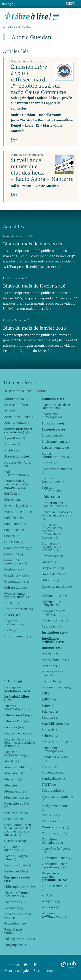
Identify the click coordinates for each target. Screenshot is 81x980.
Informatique (54, 596)
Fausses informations (53, 489)
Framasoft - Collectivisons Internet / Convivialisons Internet (52, 531)
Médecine (13, 779)
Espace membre (55, 448)
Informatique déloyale (51, 603)
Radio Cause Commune (14, 931)
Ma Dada (13, 761)
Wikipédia (52, 901)
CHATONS (14, 542)
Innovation (53, 626)
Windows (50, 907)
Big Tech (13, 494)
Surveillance (54, 772)
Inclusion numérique (57, 588)
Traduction (52, 821)
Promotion (15, 923)
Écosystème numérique (52, 416)
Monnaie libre (16, 791)
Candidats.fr (15, 524)
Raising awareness (20, 939)
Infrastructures (55, 620)
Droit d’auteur (18, 636)
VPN (47, 895)
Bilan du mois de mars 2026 (33, 244)
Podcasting (14, 908)
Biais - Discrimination (17, 473)
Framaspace (52, 556)
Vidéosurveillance (57, 858)
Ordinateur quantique (14, 848)
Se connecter (43, 971)
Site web (50, 730)
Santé (48, 705)
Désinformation (19, 609)
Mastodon (14, 773)
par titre (15, 391)
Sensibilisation (55, 724)
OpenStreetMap (18, 841)
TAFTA (49, 785)
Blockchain (14, 500)
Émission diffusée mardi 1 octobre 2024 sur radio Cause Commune (38, 80)
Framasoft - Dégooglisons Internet (51, 547)
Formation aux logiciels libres (54, 504)
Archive (12, 450)
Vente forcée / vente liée (56, 850)
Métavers (13, 785)
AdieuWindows (17, 423)
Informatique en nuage (53, 613)
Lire (14, 139)
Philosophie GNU (20, 887)
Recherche (52, 681)
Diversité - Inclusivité (14, 623)
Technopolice (54, 791)
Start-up (50, 766)
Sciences (51, 712)
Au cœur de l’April (17, 464)
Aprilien (12, 444)
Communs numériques (16, 562)
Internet (51, 654)
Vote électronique (54, 887)
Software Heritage (57, 742)
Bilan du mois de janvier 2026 (35, 328)
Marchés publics (19, 767)
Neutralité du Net (17, 805)
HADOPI (50, 580)
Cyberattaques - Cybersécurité (17, 595)
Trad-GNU (52, 815)
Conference (15, 569)
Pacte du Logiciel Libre (17, 858)
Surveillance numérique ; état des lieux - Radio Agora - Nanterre (42, 170)
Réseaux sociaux (56, 687)
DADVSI (12, 603)
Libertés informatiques (17, 708)
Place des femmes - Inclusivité (18, 894)
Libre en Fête (17, 721)
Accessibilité (16, 405)
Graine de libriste (56, 574)
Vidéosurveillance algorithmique (54, 866)
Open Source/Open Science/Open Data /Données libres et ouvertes (18, 830)
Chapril (12, 536)
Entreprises (53, 435)
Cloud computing (19, 548)
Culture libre (16, 588)
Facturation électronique (53, 480)
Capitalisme (15, 530)
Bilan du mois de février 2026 (34, 286)
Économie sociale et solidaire (56, 406)
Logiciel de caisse (19, 733)
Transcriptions (54, 833)
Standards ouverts (55, 759)
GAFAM (50, 562)
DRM (11, 630)
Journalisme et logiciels (52, 674)
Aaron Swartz (16, 399)
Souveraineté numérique (52, 749)
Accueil (7, 27)
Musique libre (17, 797)
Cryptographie (17, 581)
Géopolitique (53, 568)
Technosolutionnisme (57, 798)
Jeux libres (52, 666)
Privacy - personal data (18, 916)
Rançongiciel (16, 945)
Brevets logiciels (19, 506)
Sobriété (50, 736)
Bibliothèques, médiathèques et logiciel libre (16, 484)
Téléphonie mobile (55, 808)
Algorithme (15, 438)
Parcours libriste (19, 865)
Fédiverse (51, 497)
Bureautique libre (19, 512)
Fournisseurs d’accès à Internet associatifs (57, 515)
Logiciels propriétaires (17, 754)
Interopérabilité (56, 660)
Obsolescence (16, 813)
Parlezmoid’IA (17, 871)
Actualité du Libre (19, 417)
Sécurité (50, 718)
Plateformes (15, 902)
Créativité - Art (17, 575)
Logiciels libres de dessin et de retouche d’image (20, 743)
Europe (50, 463)
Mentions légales (17, 971)
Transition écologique (52, 841)
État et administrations (56, 455)
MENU (71, 4)
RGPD (49, 699)
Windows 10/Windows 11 (54, 915)
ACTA (10, 411)
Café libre (14, 518)
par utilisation (37, 391)
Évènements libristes (57, 471)
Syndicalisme (53, 778)
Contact (13, 965)
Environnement (56, 442)
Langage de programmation (18, 689)
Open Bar (14, 819)
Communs (14, 554)
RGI (47, 693)
